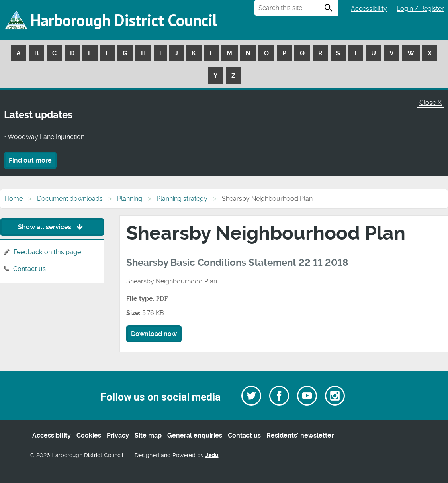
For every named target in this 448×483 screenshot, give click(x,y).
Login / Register (420, 9)
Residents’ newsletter (300, 435)
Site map (148, 435)
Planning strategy (182, 199)
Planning (130, 199)
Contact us (29, 269)
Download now (154, 334)
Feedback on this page (47, 252)
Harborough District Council (124, 20)
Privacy (118, 435)
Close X (430, 103)
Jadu (212, 455)
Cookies (89, 435)
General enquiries (195, 435)
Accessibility (369, 9)
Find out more (30, 160)
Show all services (52, 227)
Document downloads (70, 199)
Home (14, 199)
